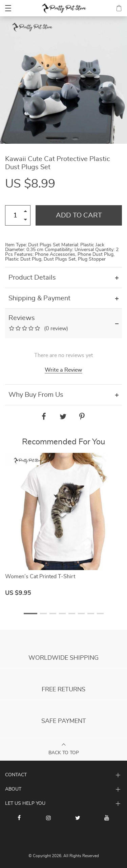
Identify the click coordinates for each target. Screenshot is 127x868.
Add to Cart (79, 215)
